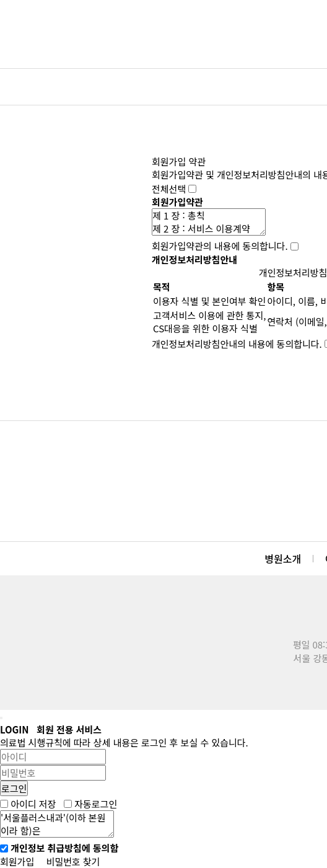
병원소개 (283, 559)
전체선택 (169, 189)
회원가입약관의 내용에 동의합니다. (220, 246)
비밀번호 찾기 (73, 861)
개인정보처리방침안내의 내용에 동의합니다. (237, 344)
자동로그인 (96, 804)
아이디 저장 (33, 804)
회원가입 (17, 861)
